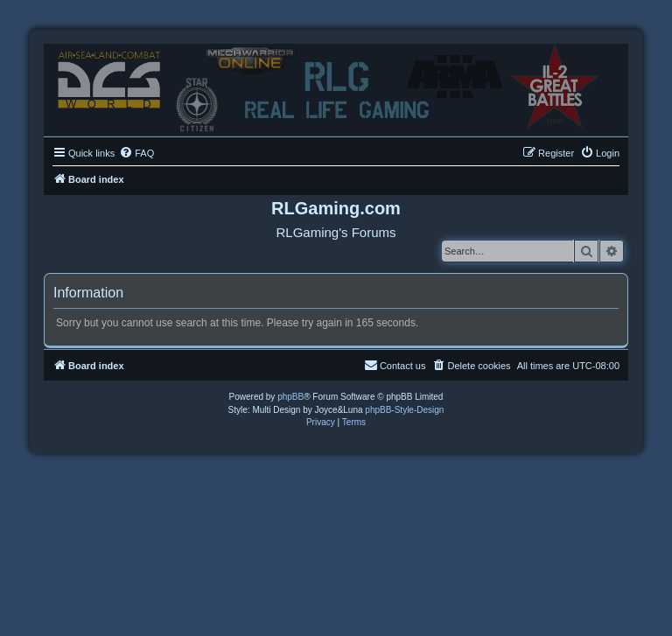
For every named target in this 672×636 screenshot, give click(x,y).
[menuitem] (136, 153)
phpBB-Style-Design (404, 410)
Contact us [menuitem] (395, 365)
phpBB (290, 397)
